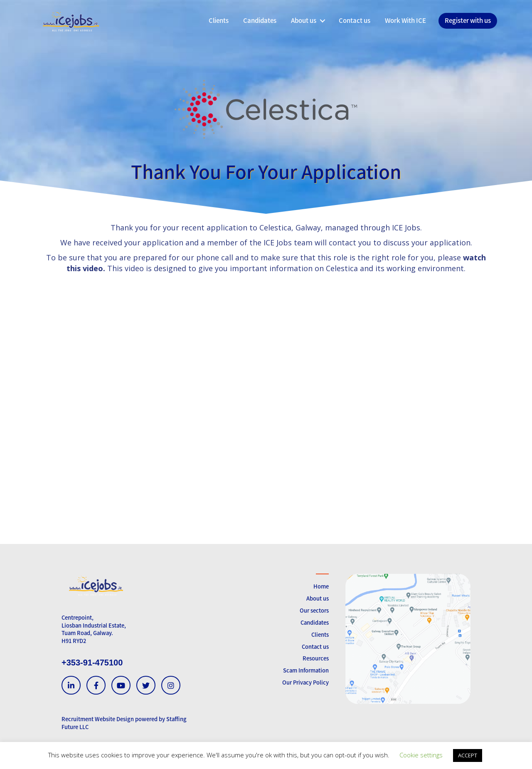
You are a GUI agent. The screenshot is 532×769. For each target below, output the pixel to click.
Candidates (315, 622)
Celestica (275, 227)
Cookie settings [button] (421, 755)
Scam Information (306, 670)
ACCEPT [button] (468, 755)
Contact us (315, 647)
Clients (320, 634)
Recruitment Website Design (98, 719)
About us (318, 598)
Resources (316, 658)
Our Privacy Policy (305, 682)
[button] (322, 21)
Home (321, 586)
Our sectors (314, 610)
